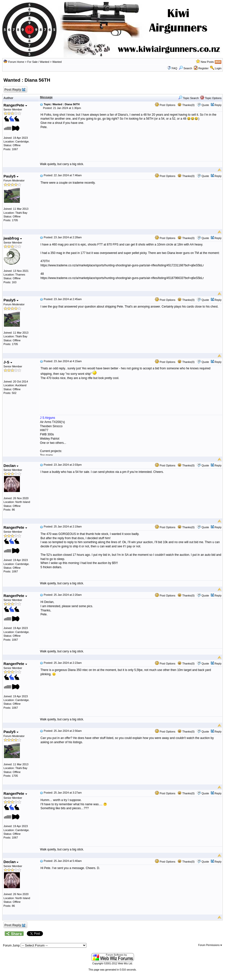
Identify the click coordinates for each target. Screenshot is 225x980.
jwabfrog (13, 238)
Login (218, 68)
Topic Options (211, 98)
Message (46, 97)
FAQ (175, 68)
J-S (8, 362)
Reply (218, 105)
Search (186, 68)
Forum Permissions (210, 945)
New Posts (207, 62)
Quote (205, 105)
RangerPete (15, 105)
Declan (11, 466)
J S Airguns (48, 418)
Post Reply (15, 90)
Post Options (165, 105)
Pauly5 (11, 176)
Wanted (57, 62)
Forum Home (16, 62)
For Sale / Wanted (38, 62)
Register (204, 68)
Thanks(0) (186, 105)
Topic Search (188, 98)
